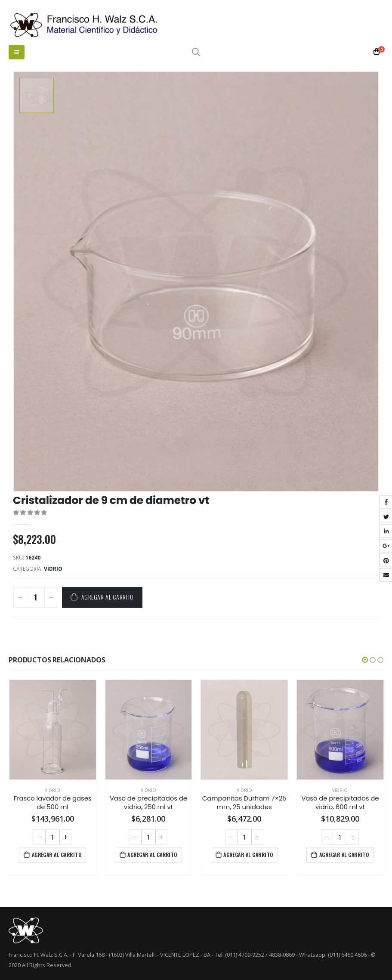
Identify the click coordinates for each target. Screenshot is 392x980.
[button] (365, 659)
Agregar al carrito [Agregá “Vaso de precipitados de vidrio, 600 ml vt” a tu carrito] (344, 853)
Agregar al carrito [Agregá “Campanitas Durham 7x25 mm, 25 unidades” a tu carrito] (248, 853)
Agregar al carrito (108, 596)
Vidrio (53, 568)
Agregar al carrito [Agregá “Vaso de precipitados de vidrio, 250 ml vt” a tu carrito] (152, 853)
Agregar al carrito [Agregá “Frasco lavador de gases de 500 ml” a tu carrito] (57, 853)
